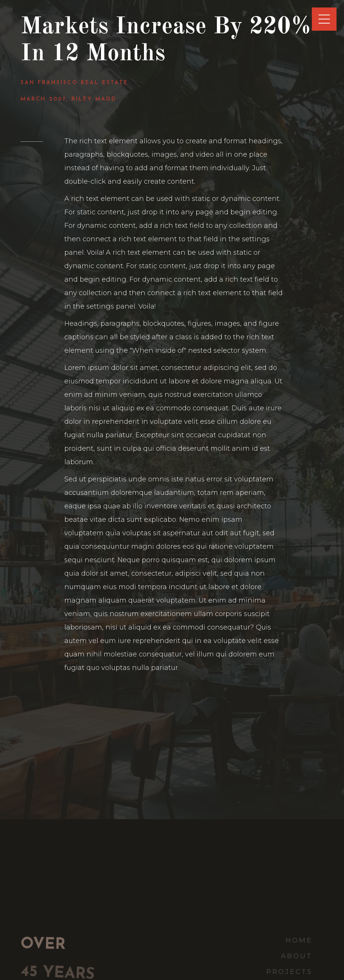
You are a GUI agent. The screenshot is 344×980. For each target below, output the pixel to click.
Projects (289, 972)
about (297, 956)
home (299, 940)
